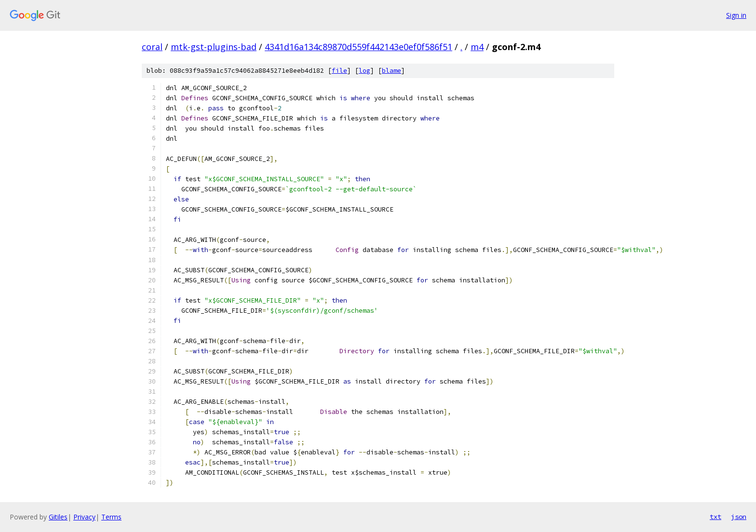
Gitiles (58, 517)
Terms (111, 517)
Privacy (84, 517)
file (339, 71)
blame (391, 71)
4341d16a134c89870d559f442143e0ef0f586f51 (358, 47)
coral (152, 47)
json (739, 517)
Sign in (736, 15)
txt (715, 517)
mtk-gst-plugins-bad (214, 47)
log (364, 71)
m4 (477, 47)
